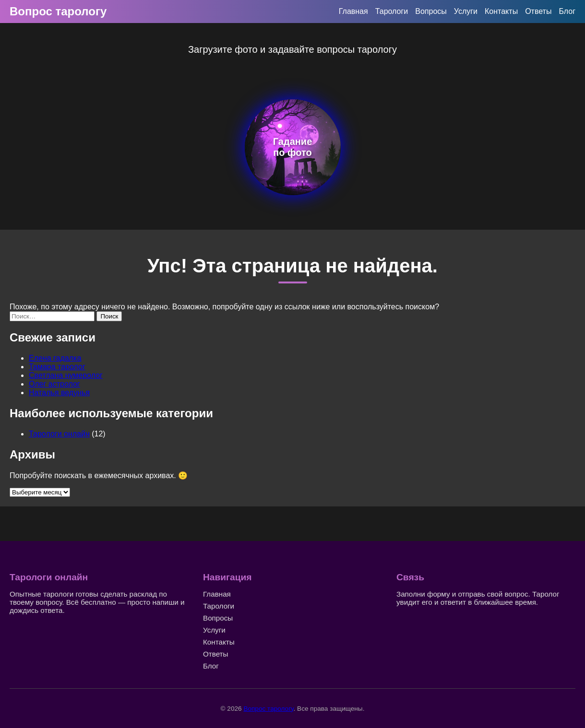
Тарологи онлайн (59, 434)
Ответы (538, 11)
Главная (353, 11)
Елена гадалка (55, 358)
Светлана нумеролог (66, 375)
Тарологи (392, 11)
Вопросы (431, 11)
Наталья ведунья (59, 393)
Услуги (466, 11)
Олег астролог (54, 384)
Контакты (501, 11)
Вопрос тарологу (58, 11)
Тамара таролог (57, 367)
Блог (567, 11)
